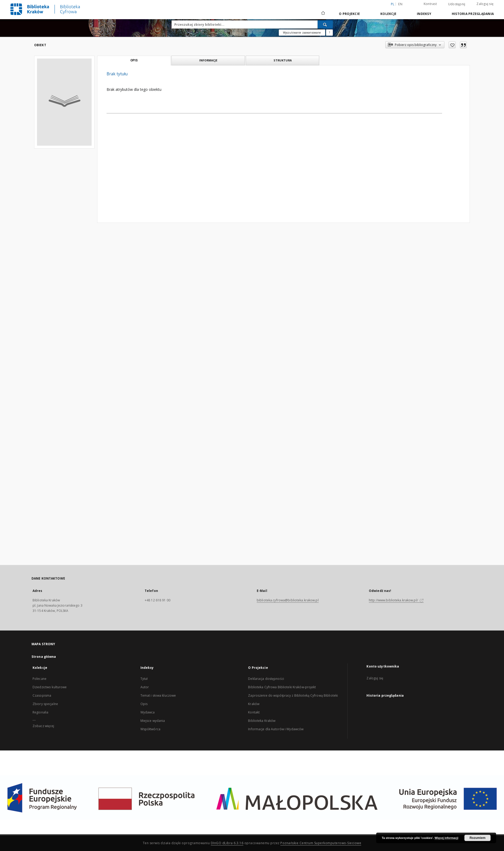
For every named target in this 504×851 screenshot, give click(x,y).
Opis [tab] (134, 60)
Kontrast (430, 4)
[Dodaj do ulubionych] (452, 45)
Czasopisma (42, 695)
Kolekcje (388, 14)
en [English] (400, 4)
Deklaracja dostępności (266, 679)
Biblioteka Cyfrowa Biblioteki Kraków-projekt (282, 687)
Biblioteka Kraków (262, 721)
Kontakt (254, 712)
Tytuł (144, 679)
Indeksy (424, 14)
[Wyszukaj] (325, 24)
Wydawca (148, 712)
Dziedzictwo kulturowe (50, 687)
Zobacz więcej (43, 726)
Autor (145, 687)
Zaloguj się (485, 4)
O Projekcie (349, 14)
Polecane (40, 679)
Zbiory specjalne (45, 704)
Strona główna (44, 657)
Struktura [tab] (283, 60)
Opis (144, 704)
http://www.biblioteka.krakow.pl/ (396, 600)
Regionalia (40, 712)
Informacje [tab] (208, 60)
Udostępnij (457, 4)
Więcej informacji (447, 838)
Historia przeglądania (473, 14)
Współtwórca (150, 729)
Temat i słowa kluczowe (158, 695)
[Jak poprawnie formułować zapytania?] (329, 33)
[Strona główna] (323, 14)
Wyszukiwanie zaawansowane (302, 33)
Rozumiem (478, 838)
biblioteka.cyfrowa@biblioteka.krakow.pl (288, 600)
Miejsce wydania (153, 721)
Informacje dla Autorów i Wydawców (276, 729)
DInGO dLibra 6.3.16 (227, 843)
